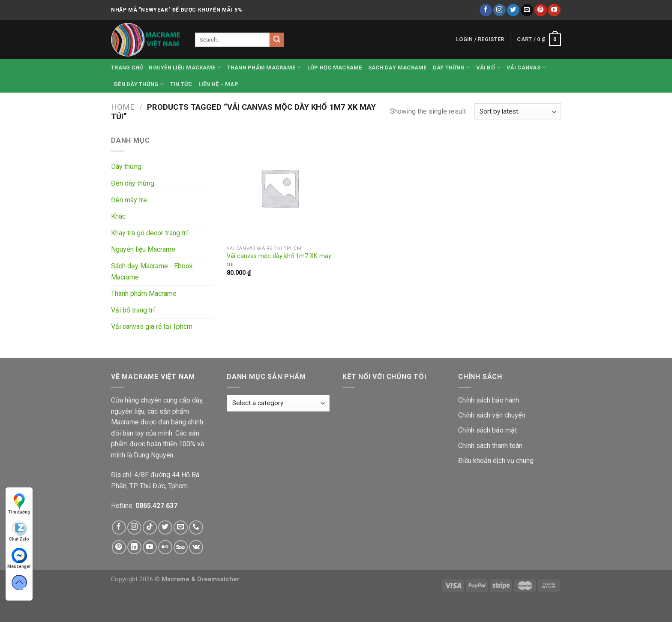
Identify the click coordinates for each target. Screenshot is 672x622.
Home (123, 107)
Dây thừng (452, 68)
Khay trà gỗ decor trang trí (149, 233)
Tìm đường (19, 504)
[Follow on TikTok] (150, 527)
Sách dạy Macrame (397, 68)
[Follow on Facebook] (486, 10)
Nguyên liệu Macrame (185, 68)
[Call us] (196, 527)
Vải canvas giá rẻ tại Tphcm (152, 326)
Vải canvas (526, 68)
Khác (118, 216)
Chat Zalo (19, 531)
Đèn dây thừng (139, 84)
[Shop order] (518, 112)
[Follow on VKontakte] (196, 547)
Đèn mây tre (129, 200)
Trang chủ (127, 68)
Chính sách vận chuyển (492, 415)
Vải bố (488, 68)
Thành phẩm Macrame (264, 68)
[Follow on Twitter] (513, 10)
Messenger (19, 558)
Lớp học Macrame (335, 68)
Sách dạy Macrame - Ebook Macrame (152, 272)
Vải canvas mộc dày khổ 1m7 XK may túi (279, 260)
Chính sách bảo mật (487, 430)
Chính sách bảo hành (489, 400)
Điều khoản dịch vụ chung (496, 461)
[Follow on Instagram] (499, 10)
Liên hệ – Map (218, 84)
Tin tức (181, 84)
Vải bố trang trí (133, 310)
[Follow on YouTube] (554, 10)
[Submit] (277, 40)
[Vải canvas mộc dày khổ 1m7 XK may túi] (280, 188)
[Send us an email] (527, 10)
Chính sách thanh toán (490, 446)
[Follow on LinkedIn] (134, 547)
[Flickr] (165, 547)
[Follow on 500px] (181, 547)
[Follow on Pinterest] (541, 10)
